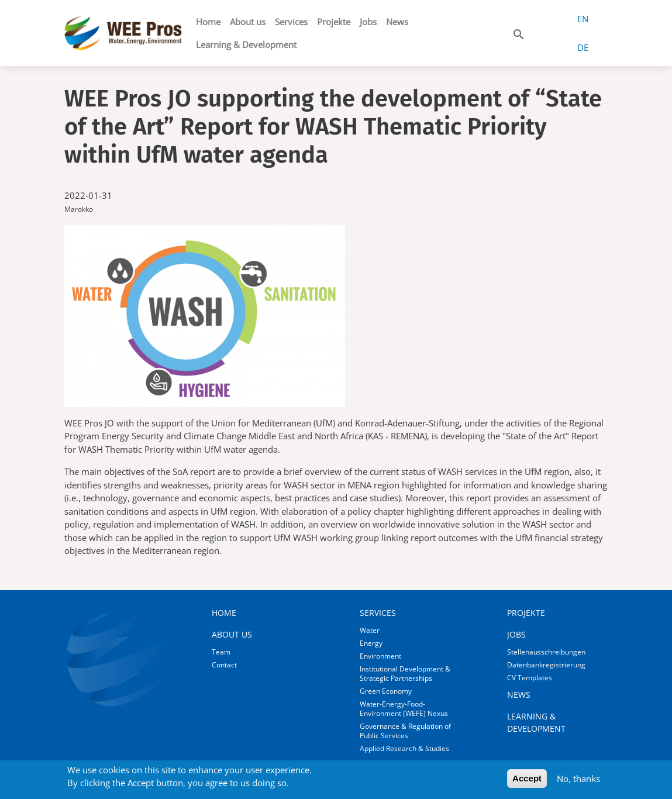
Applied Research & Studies (404, 748)
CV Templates (530, 678)
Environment (380, 656)
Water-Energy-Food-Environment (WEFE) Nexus (404, 709)
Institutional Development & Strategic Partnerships (405, 674)
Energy (371, 643)
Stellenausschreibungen (546, 652)
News (397, 22)
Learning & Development (246, 44)
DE (583, 47)
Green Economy (386, 691)
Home (208, 22)
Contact (224, 665)
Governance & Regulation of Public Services (405, 731)
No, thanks (578, 781)
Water (370, 630)
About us (248, 22)
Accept (527, 781)
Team (221, 652)
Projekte (334, 22)
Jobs (368, 22)
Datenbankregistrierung (546, 665)
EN (583, 19)
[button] (519, 32)
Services (291, 22)
